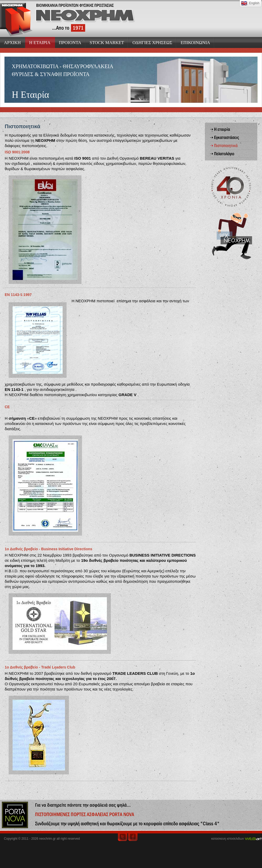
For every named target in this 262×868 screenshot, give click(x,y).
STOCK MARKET (107, 43)
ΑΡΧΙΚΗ (12, 43)
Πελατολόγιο (224, 154)
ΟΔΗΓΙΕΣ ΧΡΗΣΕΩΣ (152, 43)
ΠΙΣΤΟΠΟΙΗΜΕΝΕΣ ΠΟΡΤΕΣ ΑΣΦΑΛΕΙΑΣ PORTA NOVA (85, 814)
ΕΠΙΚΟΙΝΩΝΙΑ (195, 43)
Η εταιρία (222, 129)
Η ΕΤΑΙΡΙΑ (40, 43)
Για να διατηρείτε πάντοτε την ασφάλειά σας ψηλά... (83, 805)
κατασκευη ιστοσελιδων (227, 839)
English (254, 3)
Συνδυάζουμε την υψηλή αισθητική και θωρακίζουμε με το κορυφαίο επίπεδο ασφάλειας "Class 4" (127, 823)
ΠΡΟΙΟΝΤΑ (70, 43)
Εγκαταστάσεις (227, 137)
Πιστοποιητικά (226, 145)
